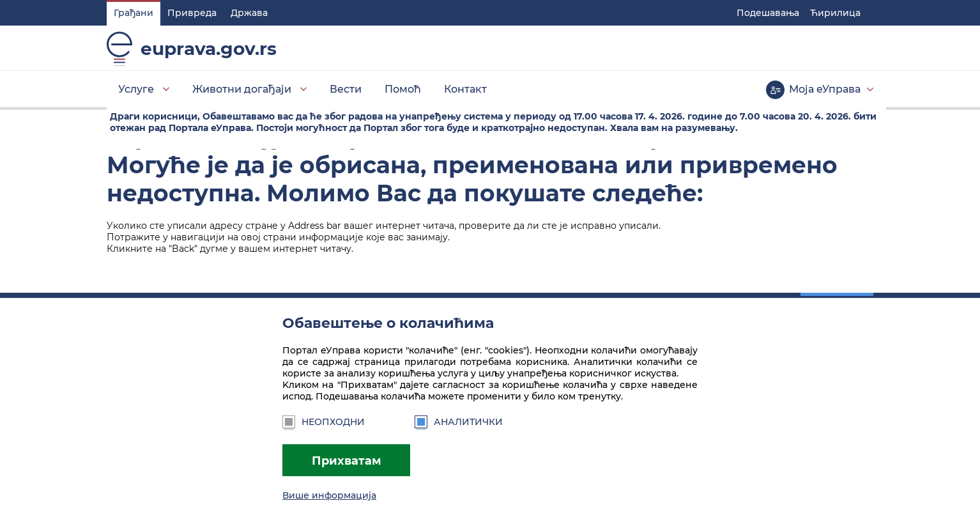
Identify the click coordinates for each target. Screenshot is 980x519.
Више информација (329, 495)
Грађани (134, 13)
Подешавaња (768, 13)
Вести (346, 89)
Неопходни (324, 422)
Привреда (192, 13)
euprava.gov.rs (209, 49)
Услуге (136, 89)
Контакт (465, 89)
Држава (249, 13)
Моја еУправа (825, 89)
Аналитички (459, 422)
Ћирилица (835, 13)
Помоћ (403, 89)
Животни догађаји (242, 89)
